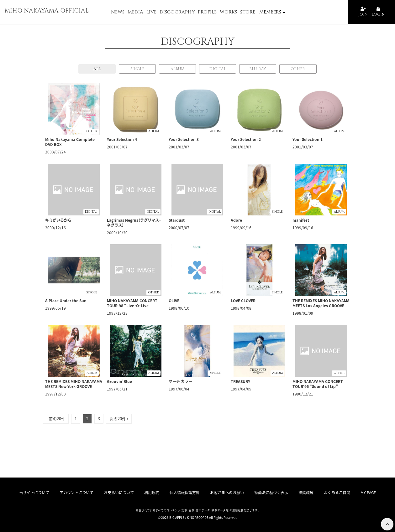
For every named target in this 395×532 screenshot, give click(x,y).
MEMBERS (272, 12)
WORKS (228, 12)
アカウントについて (80, 492)
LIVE (151, 12)
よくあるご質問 (335, 492)
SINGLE (137, 69)
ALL (97, 69)
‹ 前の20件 (56, 418)
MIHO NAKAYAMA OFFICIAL (54, 12)
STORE (248, 12)
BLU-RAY (258, 69)
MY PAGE (364, 492)
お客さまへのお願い (227, 492)
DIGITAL (218, 69)
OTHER (298, 69)
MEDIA (135, 12)
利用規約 (154, 492)
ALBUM (177, 69)
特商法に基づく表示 (271, 492)
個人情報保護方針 (186, 492)
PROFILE (207, 12)
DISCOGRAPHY (177, 12)
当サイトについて (39, 492)
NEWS (118, 12)
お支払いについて (122, 492)
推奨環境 (305, 492)
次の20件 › (119, 418)
